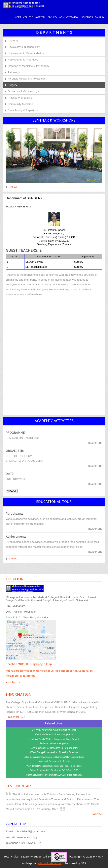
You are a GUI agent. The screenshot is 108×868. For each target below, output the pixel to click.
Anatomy (13, 41)
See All (13, 187)
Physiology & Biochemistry (24, 47)
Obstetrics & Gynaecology (23, 92)
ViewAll (14, 559)
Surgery (13, 85)
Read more (95, 443)
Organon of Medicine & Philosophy (29, 66)
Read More (95, 529)
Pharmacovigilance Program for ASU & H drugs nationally (54, 775)
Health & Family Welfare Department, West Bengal (54, 739)
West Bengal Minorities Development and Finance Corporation (54, 766)
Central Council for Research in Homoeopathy (54, 748)
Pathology (14, 72)
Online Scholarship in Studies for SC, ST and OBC (54, 770)
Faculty (52, 18)
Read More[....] (15, 717)
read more (95, 466)
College (28, 18)
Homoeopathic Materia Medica (26, 53)
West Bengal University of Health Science (54, 752)
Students (87, 18)
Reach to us (13, 683)
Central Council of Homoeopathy (54, 735)
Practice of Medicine (20, 98)
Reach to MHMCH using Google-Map (29, 664)
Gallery (99, 18)
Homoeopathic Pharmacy (23, 60)
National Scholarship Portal (54, 761)
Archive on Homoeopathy (54, 744)
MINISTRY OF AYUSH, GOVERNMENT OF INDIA (54, 730)
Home (18, 18)
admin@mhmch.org (51, 863)
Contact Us (17, 824)
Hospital (40, 18)
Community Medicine (20, 104)
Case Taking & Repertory (23, 111)
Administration (69, 18)
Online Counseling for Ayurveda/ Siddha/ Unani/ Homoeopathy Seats (54, 757)
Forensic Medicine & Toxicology (27, 79)
